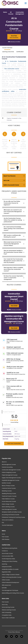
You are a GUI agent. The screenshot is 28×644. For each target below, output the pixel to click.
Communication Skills (8, 556)
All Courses (11, 13)
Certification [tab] (20, 52)
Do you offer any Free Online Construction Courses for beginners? (14, 203)
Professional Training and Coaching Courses (13, 517)
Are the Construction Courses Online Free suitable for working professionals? (14, 220)
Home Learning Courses (8, 607)
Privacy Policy (12, 632)
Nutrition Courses (6, 483)
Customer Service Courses (9, 488)
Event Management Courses (9, 509)
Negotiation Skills (6, 572)
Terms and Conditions (8, 520)
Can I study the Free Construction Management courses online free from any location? (14, 261)
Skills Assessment (6, 585)
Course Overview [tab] (7, 48)
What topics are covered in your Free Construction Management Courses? (14, 212)
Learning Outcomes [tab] (8, 52)
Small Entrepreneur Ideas (8, 559)
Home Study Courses (7, 553)
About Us (4, 462)
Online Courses (6, 580)
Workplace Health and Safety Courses (12, 512)
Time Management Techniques (10, 590)
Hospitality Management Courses (11, 480)
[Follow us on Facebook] (6, 636)
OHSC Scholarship (7, 612)
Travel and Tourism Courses (9, 496)
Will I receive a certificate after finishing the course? (14, 236)
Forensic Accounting (7, 467)
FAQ (3, 523)
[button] (4, 119)
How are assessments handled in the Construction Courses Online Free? (14, 252)
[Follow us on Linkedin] (17, 636)
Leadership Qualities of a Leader (10, 569)
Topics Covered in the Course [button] (14, 119)
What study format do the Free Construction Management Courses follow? (14, 244)
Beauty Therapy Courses (8, 486)
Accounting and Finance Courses (11, 515)
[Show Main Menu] (26, 3)
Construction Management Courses (11, 470)
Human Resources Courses (9, 501)
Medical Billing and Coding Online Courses (13, 593)
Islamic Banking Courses (8, 507)
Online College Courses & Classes (11, 575)
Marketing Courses (7, 491)
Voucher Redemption (7, 525)
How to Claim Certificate (8, 618)
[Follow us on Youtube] (22, 636)
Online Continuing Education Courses (12, 577)
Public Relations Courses (8, 499)
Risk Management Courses (9, 464)
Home (5, 12)
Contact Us (5, 551)
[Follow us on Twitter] (11, 636)
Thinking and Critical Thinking (10, 561)
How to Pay (5, 605)
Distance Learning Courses (9, 610)
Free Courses (5, 537)
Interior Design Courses (8, 504)
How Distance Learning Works (10, 548)
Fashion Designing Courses (9, 472)
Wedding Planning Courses (9, 494)
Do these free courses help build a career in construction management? (14, 278)
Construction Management (20, 13)
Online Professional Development (10, 582)
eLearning (4, 564)
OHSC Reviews (6, 539)
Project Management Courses (10, 475)
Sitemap (18, 632)
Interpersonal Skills (7, 567)
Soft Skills (4, 588)
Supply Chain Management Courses (11, 478)
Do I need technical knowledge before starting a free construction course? (14, 229)
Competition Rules (7, 615)
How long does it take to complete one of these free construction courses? (14, 269)
